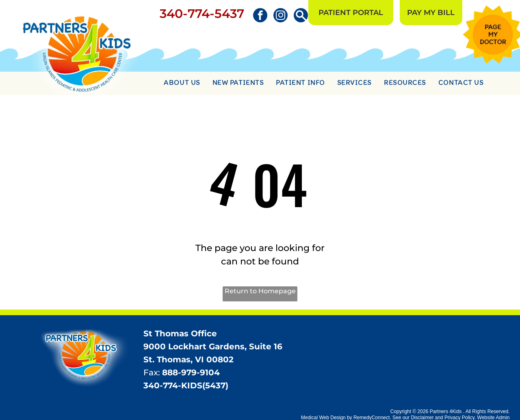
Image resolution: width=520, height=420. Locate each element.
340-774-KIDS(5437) (186, 385)
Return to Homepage (260, 291)
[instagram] (281, 16)
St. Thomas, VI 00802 (188, 359)
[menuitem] (182, 83)
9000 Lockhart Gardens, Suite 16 (213, 346)
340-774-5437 (202, 14)
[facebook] (260, 16)
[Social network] (301, 16)
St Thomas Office (180, 333)
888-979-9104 (191, 372)
